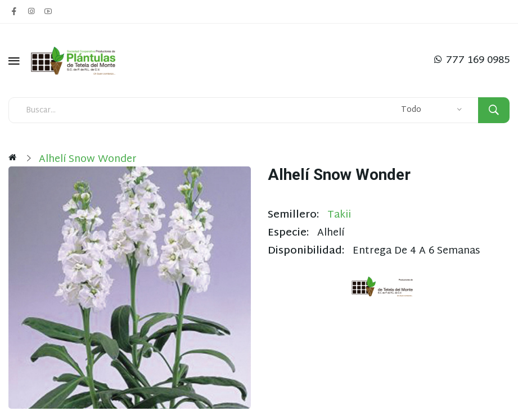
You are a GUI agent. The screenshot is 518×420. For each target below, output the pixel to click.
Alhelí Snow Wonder (88, 159)
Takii (339, 215)
